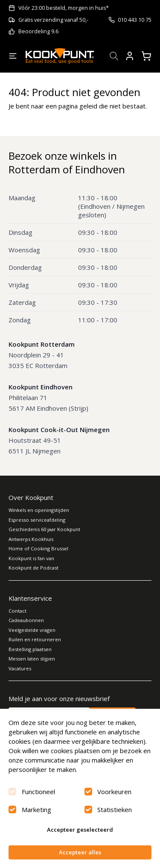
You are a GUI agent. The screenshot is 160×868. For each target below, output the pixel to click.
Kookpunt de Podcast (33, 568)
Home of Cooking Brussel (38, 548)
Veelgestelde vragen (32, 630)
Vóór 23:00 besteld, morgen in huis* (64, 8)
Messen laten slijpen (32, 659)
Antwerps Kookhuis (31, 539)
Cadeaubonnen (26, 620)
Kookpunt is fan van (31, 558)
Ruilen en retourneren (35, 639)
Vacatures (20, 668)
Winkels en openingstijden (39, 510)
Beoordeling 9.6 (38, 31)
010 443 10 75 (135, 20)
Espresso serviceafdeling (37, 520)
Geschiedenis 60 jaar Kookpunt (44, 529)
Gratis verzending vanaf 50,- (53, 20)
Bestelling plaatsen (30, 649)
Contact (17, 611)
